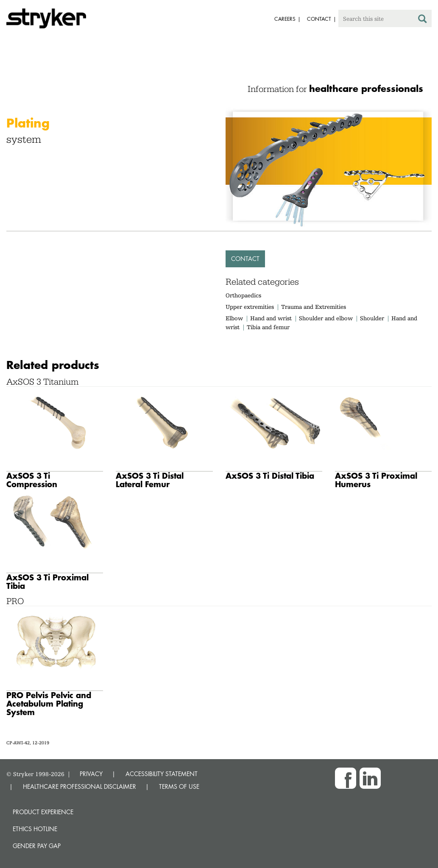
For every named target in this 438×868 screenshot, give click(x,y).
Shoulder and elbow (326, 318)
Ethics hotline (35, 829)
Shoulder (372, 318)
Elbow (234, 318)
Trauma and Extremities (314, 307)
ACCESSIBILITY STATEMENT (162, 774)
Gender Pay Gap (37, 846)
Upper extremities (250, 307)
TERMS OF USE (179, 786)
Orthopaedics (243, 295)
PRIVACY (91, 774)
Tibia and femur (268, 327)
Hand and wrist (271, 318)
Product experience (43, 812)
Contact (245, 259)
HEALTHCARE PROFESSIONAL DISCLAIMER (80, 786)
